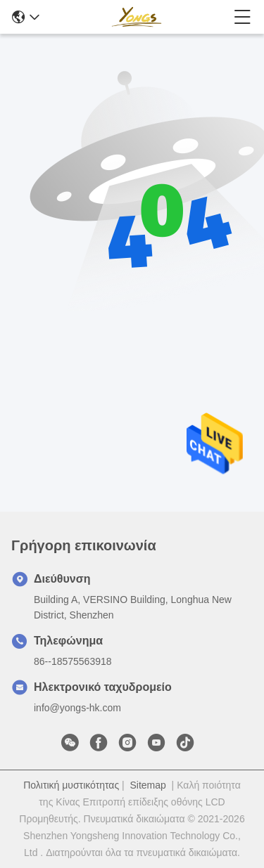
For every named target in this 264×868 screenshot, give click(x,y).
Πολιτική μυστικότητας (71, 785)
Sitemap (147, 785)
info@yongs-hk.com (77, 708)
